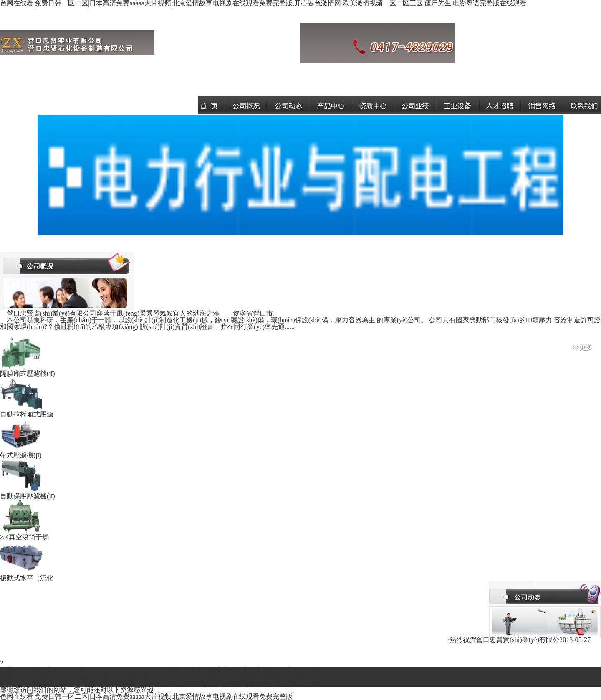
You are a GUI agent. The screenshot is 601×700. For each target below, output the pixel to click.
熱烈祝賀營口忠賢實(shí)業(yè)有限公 (504, 640)
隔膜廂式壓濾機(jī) (28, 370)
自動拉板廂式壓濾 (27, 411)
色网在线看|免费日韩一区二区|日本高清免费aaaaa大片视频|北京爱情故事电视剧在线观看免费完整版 (146, 696)
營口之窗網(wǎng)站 (90, 683)
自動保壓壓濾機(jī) (28, 493)
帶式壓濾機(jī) (21, 452)
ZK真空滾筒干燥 (24, 534)
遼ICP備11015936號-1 (156, 670)
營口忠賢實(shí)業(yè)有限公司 (78, 670)
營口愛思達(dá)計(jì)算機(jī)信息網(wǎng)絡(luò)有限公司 (252, 683)
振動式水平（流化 (27, 575)
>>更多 (582, 347)
